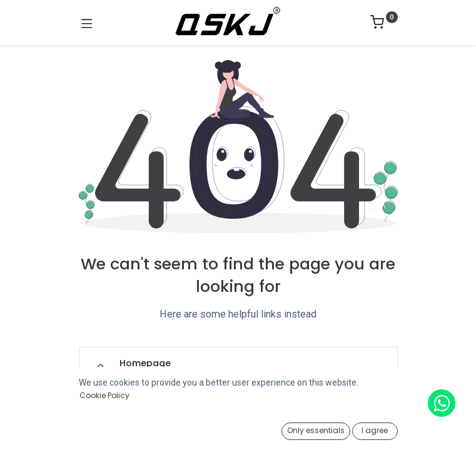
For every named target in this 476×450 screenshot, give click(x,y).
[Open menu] (238, 432)
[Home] (41, 429)
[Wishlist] (337, 428)
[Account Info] (435, 428)
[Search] (140, 429)
